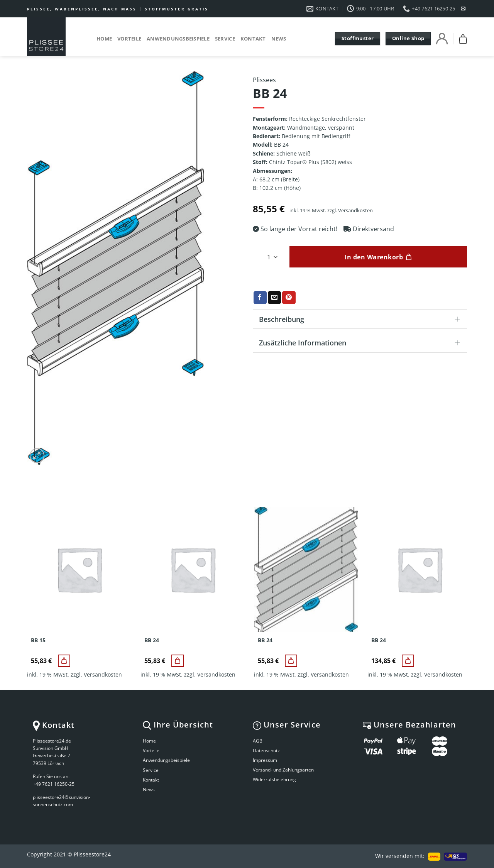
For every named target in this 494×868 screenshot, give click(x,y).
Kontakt (253, 39)
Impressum (265, 760)
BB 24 (152, 640)
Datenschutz (266, 750)
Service (225, 39)
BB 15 (38, 640)
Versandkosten (355, 211)
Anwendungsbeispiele (178, 39)
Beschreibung (362, 320)
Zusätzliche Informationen (362, 343)
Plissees (264, 80)
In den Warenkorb (374, 257)
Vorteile (129, 39)
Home (104, 39)
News (279, 39)
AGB (258, 741)
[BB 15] (64, 661)
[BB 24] (178, 661)
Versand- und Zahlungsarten (283, 770)
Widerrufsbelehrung (274, 779)
